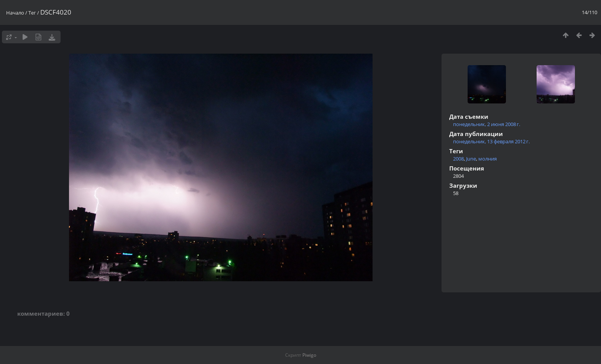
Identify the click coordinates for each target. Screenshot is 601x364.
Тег (32, 13)
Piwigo (309, 355)
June (471, 159)
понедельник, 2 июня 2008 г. (487, 124)
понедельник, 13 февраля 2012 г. (491, 141)
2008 (458, 159)
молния (488, 159)
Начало (15, 13)
